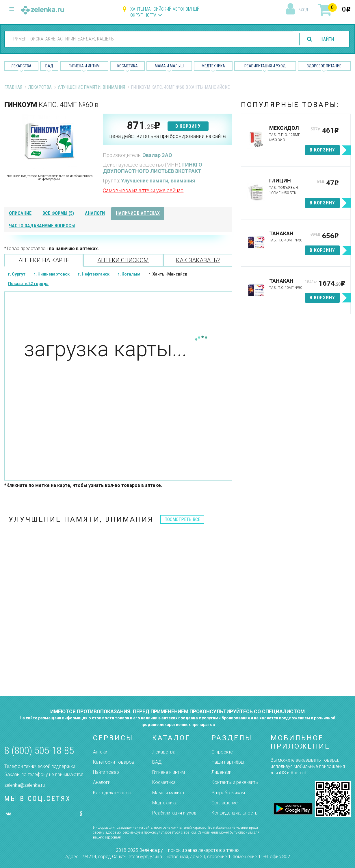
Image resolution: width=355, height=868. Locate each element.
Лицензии (221, 772)
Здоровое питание (324, 66)
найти (327, 39)
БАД (49, 66)
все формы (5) (58, 213)
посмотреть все (182, 519)
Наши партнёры (228, 762)
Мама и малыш (169, 66)
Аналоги (102, 782)
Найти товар (106, 772)
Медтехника (213, 66)
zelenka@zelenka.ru (25, 785)
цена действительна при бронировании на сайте (168, 136)
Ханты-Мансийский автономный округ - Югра (165, 12)
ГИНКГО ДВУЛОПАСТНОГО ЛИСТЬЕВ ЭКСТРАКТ (153, 168)
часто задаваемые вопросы (42, 226)
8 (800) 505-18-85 (39, 751)
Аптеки (100, 752)
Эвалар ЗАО (157, 155)
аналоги (95, 213)
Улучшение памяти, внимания (91, 87)
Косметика (128, 66)
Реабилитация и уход (265, 66)
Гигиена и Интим (84, 66)
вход (303, 10)
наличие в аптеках (138, 213)
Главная (13, 87)
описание (20, 213)
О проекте (222, 752)
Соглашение (225, 803)
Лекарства (21, 66)
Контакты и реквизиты (235, 782)
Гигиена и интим (169, 772)
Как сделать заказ (113, 793)
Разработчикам (228, 793)
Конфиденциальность (235, 813)
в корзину (188, 126)
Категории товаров (114, 762)
